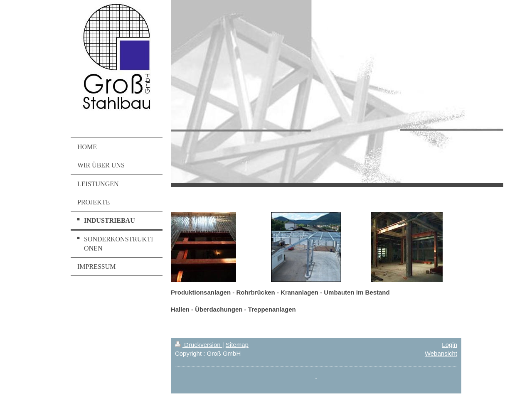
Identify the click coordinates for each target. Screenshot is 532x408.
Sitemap (237, 345)
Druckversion (199, 345)
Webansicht (441, 353)
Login (449, 345)
